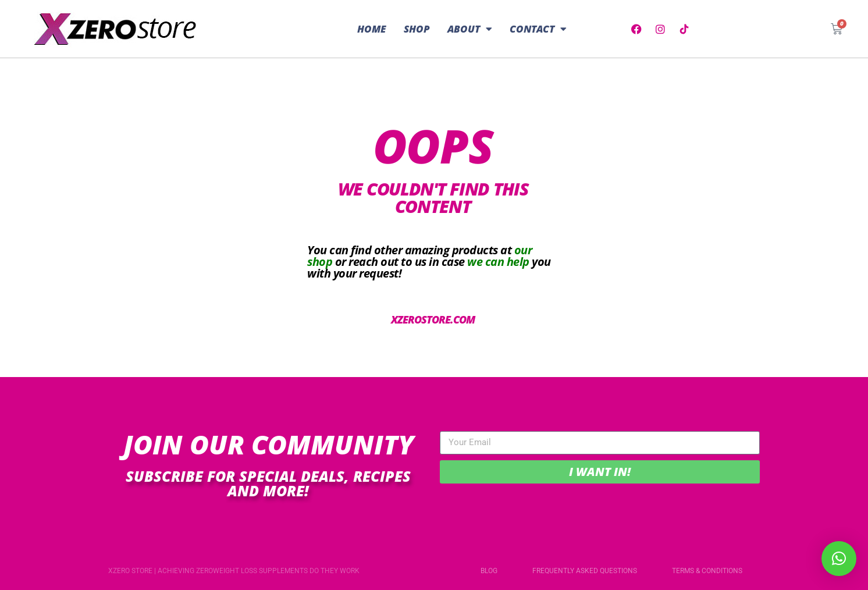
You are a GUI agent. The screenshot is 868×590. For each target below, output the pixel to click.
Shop (417, 29)
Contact (538, 29)
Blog (489, 571)
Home (372, 29)
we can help (498, 262)
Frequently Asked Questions (585, 571)
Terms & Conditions (707, 571)
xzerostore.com (433, 319)
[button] (839, 559)
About (470, 29)
